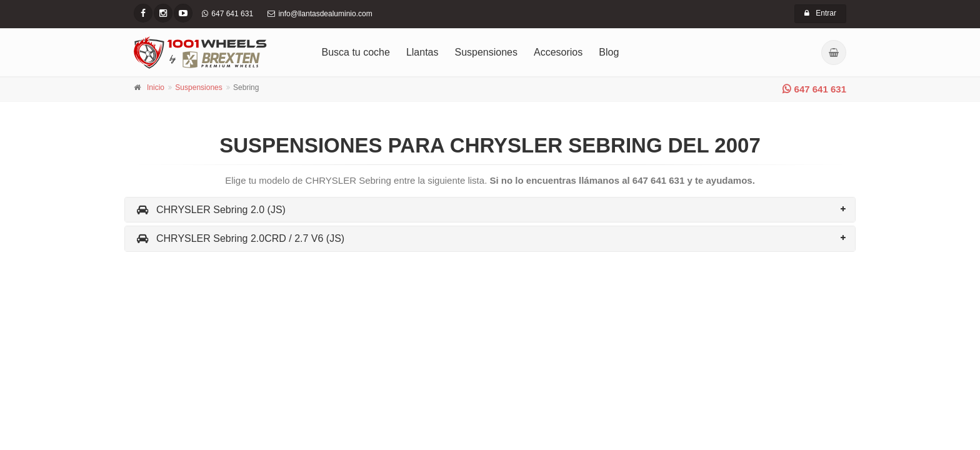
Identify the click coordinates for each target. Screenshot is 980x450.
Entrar (820, 13)
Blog (609, 52)
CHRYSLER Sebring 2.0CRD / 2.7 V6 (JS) (239, 238)
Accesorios (558, 52)
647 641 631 (814, 89)
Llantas (422, 52)
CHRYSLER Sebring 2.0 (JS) (210, 210)
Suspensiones (487, 52)
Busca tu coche (356, 52)
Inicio (156, 87)
